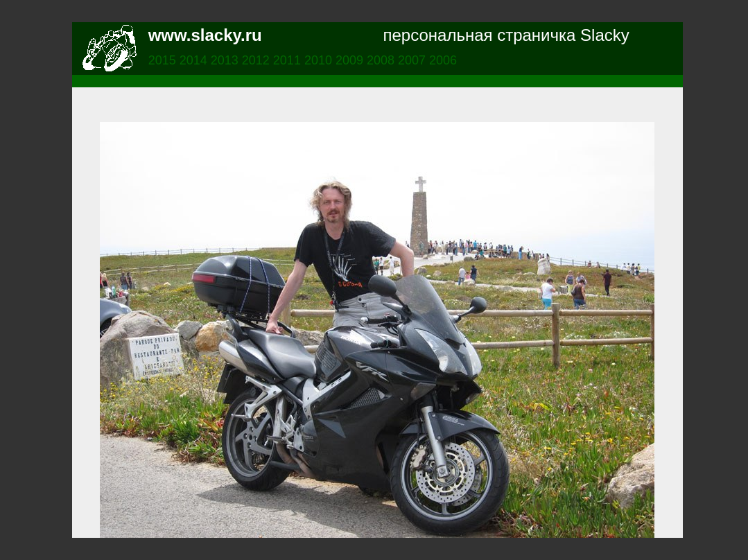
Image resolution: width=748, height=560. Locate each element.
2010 (320, 60)
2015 (164, 60)
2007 (414, 60)
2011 (289, 60)
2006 (443, 60)
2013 (226, 60)
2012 (258, 60)
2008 (382, 60)
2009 (351, 60)
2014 (195, 60)
